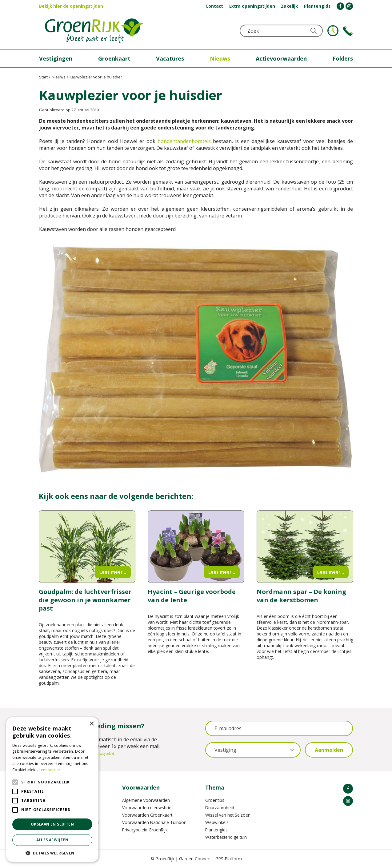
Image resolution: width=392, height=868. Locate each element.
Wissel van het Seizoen (228, 815)
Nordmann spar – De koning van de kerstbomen (301, 596)
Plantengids (216, 830)
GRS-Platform (229, 859)
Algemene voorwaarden (146, 800)
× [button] (92, 724)
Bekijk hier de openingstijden (71, 6)
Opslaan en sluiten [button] (52, 824)
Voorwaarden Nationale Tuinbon (154, 822)
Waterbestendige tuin (226, 837)
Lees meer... (113, 572)
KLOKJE (333, 31)
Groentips (215, 800)
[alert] (52, 790)
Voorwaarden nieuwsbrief (148, 808)
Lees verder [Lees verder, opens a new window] (50, 770)
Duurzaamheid (220, 808)
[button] (52, 853)
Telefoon (348, 31)
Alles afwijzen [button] (52, 840)
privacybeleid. (105, 754)
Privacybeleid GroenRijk (145, 830)
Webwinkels (217, 822)
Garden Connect (195, 859)
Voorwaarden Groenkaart (147, 815)
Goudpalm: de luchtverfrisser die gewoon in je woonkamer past (85, 600)
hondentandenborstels (184, 141)
